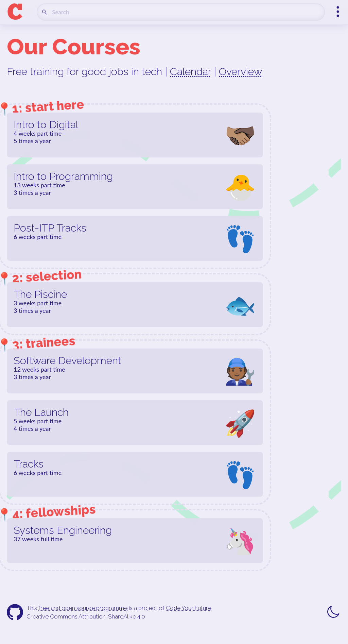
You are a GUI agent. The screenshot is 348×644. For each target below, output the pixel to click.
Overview (240, 71)
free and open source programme (83, 608)
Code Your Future (189, 608)
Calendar (190, 71)
